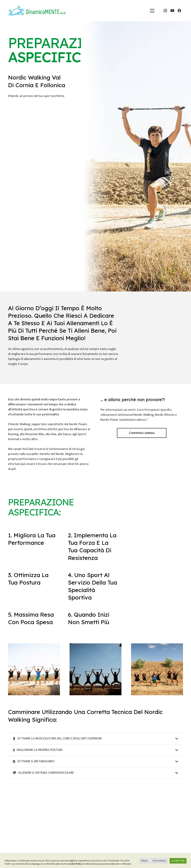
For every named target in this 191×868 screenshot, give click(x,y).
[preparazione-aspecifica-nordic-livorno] (34, 669)
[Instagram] (165, 11)
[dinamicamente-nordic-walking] (37, 11)
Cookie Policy (75, 864)
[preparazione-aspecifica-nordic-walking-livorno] (157, 669)
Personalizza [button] (159, 861)
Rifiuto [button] (144, 861)
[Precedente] (12, 669)
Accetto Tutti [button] (178, 861)
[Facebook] (179, 11)
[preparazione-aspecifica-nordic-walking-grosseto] (95, 669)
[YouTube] (172, 11)
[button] (152, 11)
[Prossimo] (179, 669)
